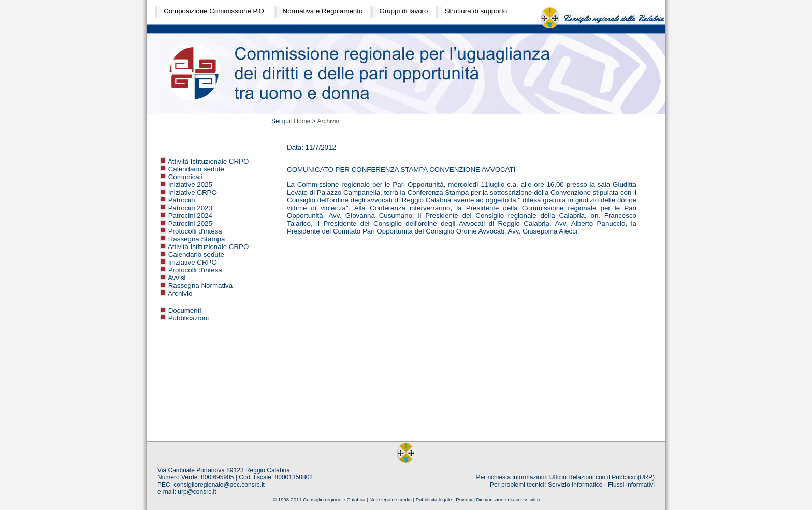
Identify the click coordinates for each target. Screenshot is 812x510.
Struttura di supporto (476, 11)
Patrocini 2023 (190, 208)
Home (302, 121)
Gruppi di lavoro (403, 11)
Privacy (464, 499)
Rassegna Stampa (197, 239)
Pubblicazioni (189, 318)
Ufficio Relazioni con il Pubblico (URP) (602, 477)
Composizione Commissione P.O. (215, 11)
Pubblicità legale (434, 499)
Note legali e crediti (390, 499)
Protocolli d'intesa (195, 231)
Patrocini (182, 200)
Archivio (180, 293)
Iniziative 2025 (190, 185)
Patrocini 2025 (190, 223)
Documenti (185, 310)
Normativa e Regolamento (323, 11)
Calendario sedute (196, 169)
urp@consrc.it (197, 492)
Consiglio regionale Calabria (334, 499)
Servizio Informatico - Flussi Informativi (601, 485)
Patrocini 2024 (190, 216)
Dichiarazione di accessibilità (508, 499)
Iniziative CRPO (193, 192)
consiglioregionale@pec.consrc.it (219, 485)
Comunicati (186, 177)
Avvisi (177, 278)
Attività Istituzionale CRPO (208, 161)
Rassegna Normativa (200, 286)
